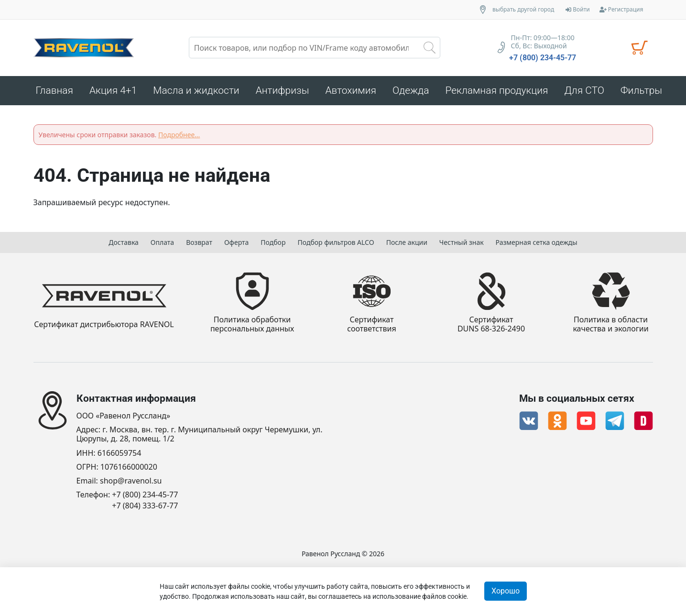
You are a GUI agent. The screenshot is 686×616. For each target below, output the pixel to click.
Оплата (162, 242)
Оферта (236, 242)
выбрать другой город (523, 10)
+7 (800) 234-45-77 (543, 58)
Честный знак (462, 242)
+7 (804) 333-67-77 (145, 506)
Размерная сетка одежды (537, 242)
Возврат (199, 242)
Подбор (273, 242)
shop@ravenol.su (131, 481)
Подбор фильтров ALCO (336, 242)
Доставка (124, 242)
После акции (407, 242)
